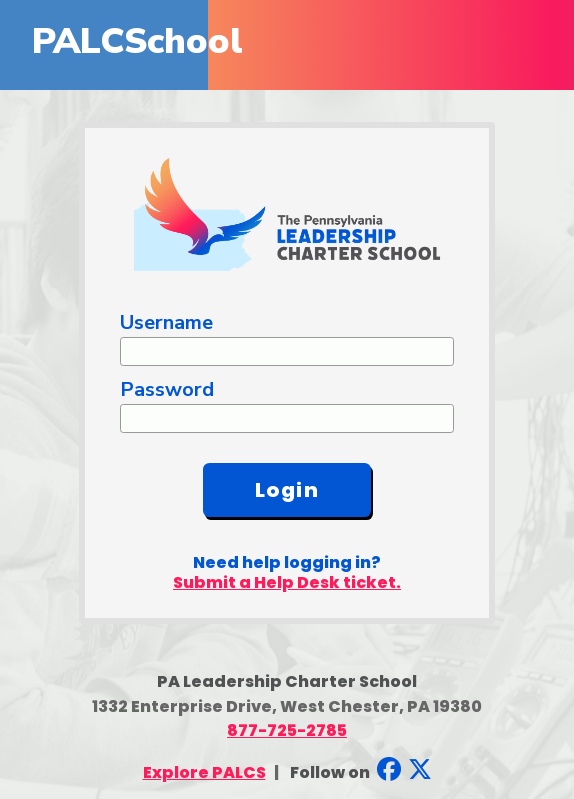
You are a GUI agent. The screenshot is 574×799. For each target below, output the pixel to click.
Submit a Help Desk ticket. (287, 582)
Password (167, 389)
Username (166, 322)
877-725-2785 (287, 730)
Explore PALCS (204, 772)
